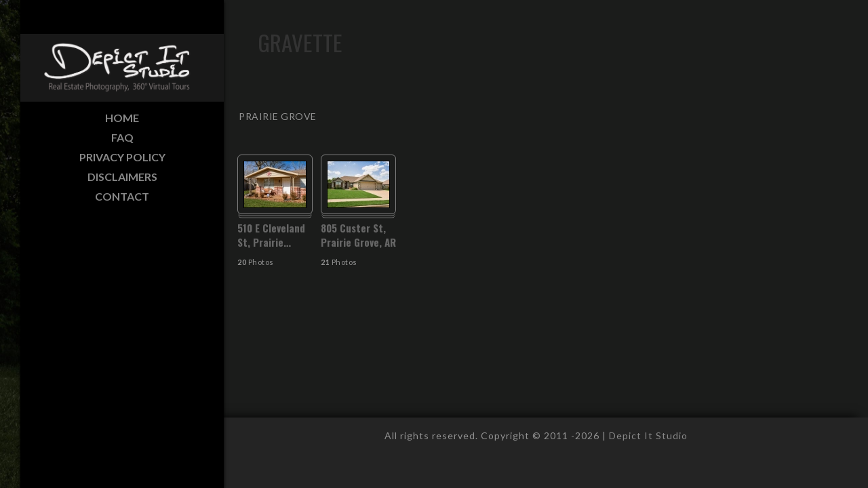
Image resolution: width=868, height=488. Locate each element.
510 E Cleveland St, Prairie (271, 235)
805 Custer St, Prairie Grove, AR (358, 235)
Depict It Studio (648, 435)
